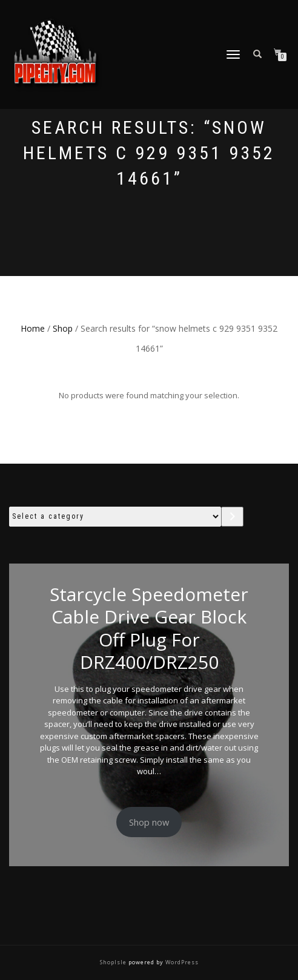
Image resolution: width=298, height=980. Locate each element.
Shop (63, 328)
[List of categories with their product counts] (115, 517)
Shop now (149, 822)
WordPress (181, 962)
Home (33, 328)
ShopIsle (114, 962)
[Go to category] (232, 517)
